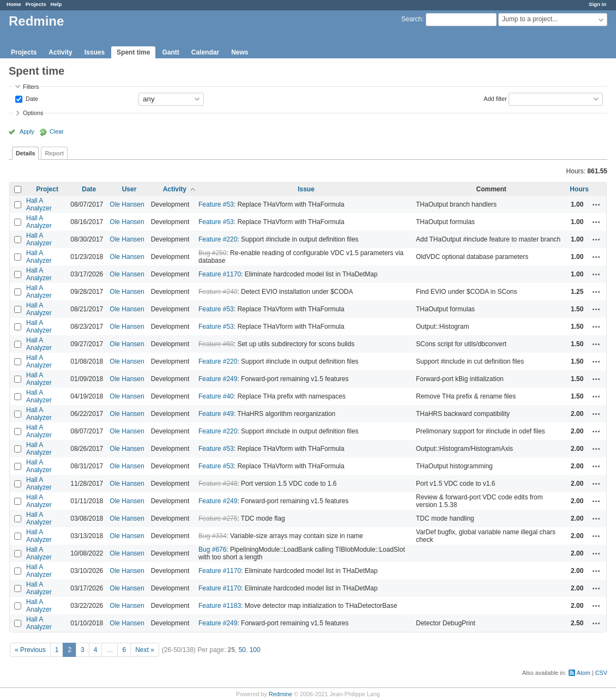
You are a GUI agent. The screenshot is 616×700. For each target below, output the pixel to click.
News (240, 52)
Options (33, 113)
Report (54, 153)
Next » (145, 650)
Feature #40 (216, 396)
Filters (31, 87)
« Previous (30, 650)
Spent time (133, 52)
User (129, 189)
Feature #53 (216, 204)
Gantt (170, 52)
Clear (57, 131)
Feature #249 (218, 379)
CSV (601, 673)
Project (47, 189)
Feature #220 (218, 239)
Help (56, 4)
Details (25, 153)
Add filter (495, 98)
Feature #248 (218, 484)
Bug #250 (212, 253)
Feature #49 (216, 414)
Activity (60, 52)
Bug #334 (212, 536)
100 (255, 650)
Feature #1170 (220, 274)
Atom (584, 673)
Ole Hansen (127, 204)
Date (31, 98)
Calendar (205, 52)
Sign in (597, 4)
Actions (596, 204)
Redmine (280, 694)
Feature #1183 (220, 606)
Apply (27, 131)
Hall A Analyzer (39, 204)
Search (412, 19)
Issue (306, 189)
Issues (95, 52)
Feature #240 (218, 292)
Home (14, 4)
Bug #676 (212, 550)
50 (242, 650)
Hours (579, 189)
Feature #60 (216, 344)
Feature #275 (218, 518)
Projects (36, 4)
